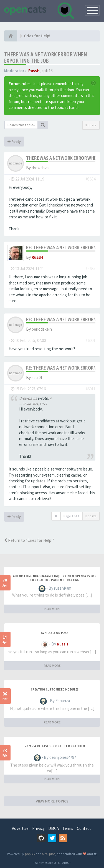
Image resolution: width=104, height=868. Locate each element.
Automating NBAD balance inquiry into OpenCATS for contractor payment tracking (55, 578)
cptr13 (47, 71)
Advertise (20, 828)
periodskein (42, 329)
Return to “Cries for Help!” (29, 540)
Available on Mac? (55, 633)
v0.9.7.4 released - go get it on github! (55, 746)
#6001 (91, 340)
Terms (68, 828)
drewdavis (40, 168)
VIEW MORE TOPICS (52, 801)
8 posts (91, 125)
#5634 (91, 179)
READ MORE (52, 609)
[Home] (11, 36)
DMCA (54, 828)
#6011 (91, 389)
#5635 (91, 269)
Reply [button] (14, 142)
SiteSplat (49, 854)
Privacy (38, 828)
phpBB (30, 854)
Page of (71, 516)
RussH (34, 71)
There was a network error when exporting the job (46, 57)
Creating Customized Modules (55, 689)
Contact (84, 828)
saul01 (37, 377)
